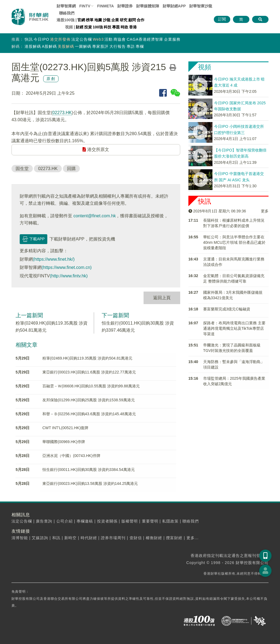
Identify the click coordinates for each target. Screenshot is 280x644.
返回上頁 (162, 298)
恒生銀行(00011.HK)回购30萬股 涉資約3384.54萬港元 (89, 470)
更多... (193, 538)
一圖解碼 (83, 46)
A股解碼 (49, 46)
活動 (109, 39)
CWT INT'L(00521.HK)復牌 (65, 428)
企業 (115, 20)
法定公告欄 (82, 39)
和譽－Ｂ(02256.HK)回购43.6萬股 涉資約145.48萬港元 (89, 414)
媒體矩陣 (148, 6)
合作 (141, 20)
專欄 (140, 46)
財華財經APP (174, 6)
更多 (265, 211)
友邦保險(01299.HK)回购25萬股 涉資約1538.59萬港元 (89, 400)
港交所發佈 (60, 39)
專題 (116, 27)
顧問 (132, 20)
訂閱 (222, 19)
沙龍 (107, 20)
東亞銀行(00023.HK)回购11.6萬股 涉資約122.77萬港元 (89, 372)
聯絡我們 (67, 13)
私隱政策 (170, 521)
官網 (81, 20)
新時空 (70, 538)
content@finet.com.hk (94, 216)
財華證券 (125, 6)
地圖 (98, 20)
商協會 (120, 39)
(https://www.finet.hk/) (54, 259)
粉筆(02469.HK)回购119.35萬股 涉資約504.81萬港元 (87, 358)
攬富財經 (174, 538)
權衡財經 (154, 538)
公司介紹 (65, 521)
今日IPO (41, 39)
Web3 (98, 39)
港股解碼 (33, 46)
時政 (124, 27)
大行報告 (118, 46)
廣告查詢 (44, 521)
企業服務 (172, 39)
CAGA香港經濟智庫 (145, 39)
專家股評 (100, 46)
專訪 (131, 46)
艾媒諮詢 (40, 538)
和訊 (56, 538)
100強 (98, 27)
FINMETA (105, 6)
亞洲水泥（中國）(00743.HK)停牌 (71, 456)
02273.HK (62, 113)
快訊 (29, 39)
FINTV (85, 6)
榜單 (90, 20)
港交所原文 (96, 149)
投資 (88, 27)
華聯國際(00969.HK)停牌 (64, 442)
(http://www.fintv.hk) (69, 276)
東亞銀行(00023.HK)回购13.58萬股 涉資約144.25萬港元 (90, 483)
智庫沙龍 (201, 6)
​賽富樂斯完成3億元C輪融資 (227, 309)
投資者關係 (107, 521)
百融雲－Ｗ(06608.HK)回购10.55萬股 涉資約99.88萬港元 (91, 386)
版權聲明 (130, 521)
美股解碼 (66, 46)
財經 (80, 27)
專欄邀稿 (85, 521)
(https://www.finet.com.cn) (67, 267)
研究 (124, 20)
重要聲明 (150, 521)
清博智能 (20, 538)
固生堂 (22, 169)
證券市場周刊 (113, 538)
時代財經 (89, 538)
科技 (107, 27)
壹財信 (136, 538)
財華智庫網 (66, 6)
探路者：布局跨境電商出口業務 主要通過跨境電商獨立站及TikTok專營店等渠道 (234, 328)
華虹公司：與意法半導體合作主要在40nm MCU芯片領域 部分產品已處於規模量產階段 (234, 242)
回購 (71, 169)
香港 (133, 27)
